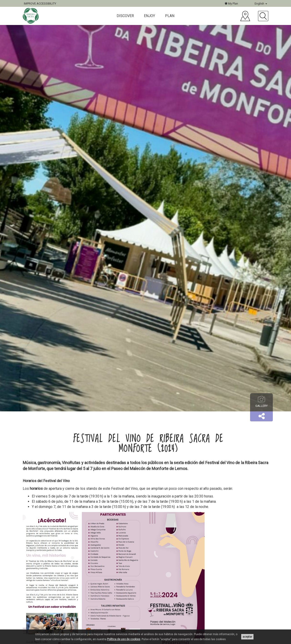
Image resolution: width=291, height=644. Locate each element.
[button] (261, 416)
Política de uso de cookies (124, 639)
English (261, 4)
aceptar (247, 637)
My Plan (231, 4)
